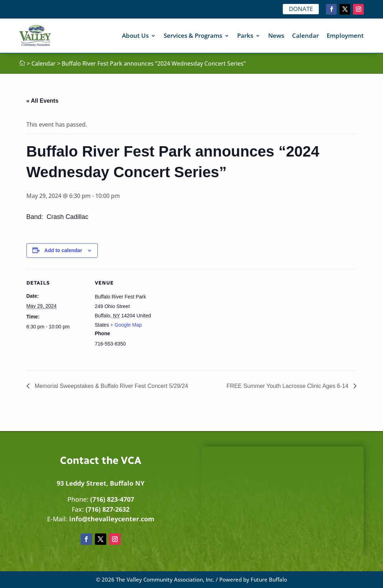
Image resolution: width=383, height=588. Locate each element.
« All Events (42, 101)
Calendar (305, 35)
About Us (135, 35)
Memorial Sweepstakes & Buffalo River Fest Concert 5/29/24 (111, 386)
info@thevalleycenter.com (112, 519)
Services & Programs (193, 35)
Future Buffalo (269, 579)
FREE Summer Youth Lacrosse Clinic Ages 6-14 (288, 386)
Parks (245, 35)
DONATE (301, 9)
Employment (345, 35)
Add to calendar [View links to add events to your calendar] (63, 250)
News (276, 35)
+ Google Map (126, 325)
